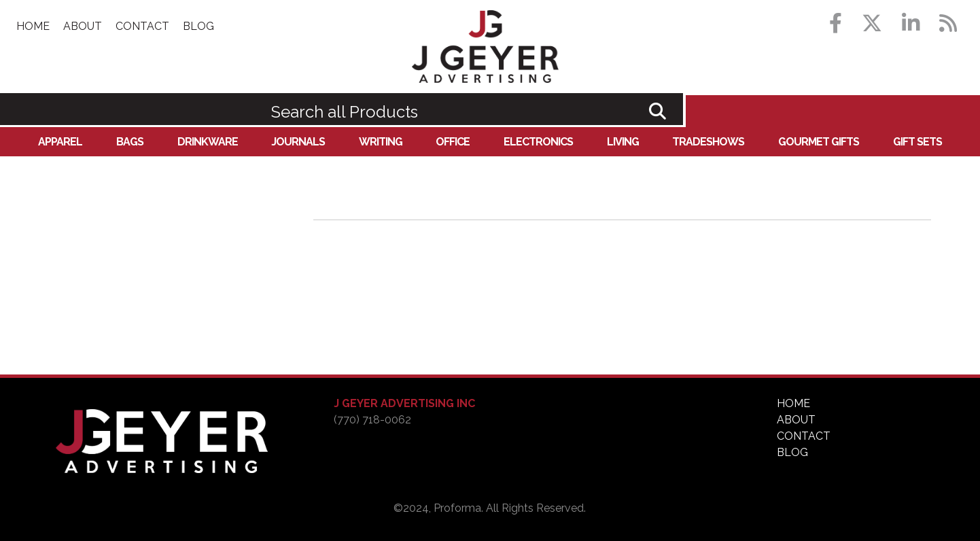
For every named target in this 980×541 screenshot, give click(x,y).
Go (658, 111)
